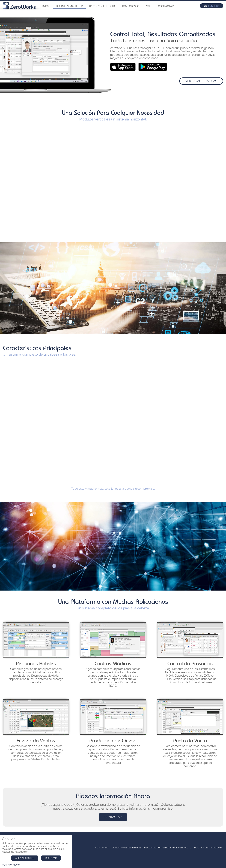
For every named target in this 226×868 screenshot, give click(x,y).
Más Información (11, 865)
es (205, 6)
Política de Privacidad (208, 848)
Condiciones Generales (127, 848)
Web (149, 6)
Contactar (166, 6)
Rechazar (51, 858)
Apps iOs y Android (102, 6)
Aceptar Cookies (25, 858)
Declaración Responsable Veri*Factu (168, 848)
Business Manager (69, 6)
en (211, 6)
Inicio (46, 6)
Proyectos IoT (131, 6)
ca (218, 6)
